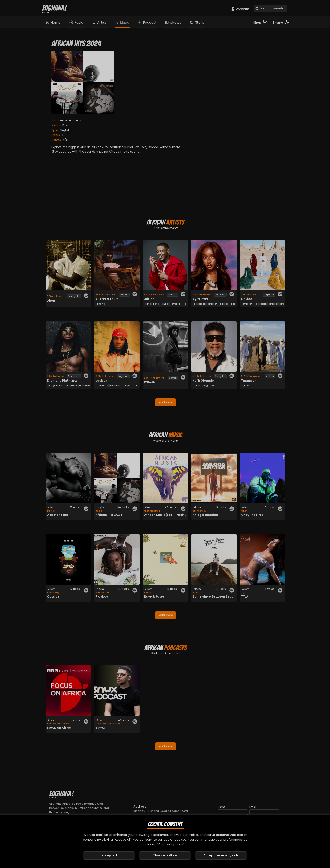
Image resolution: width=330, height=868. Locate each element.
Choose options (165, 855)
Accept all (109, 855)
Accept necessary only (221, 855)
